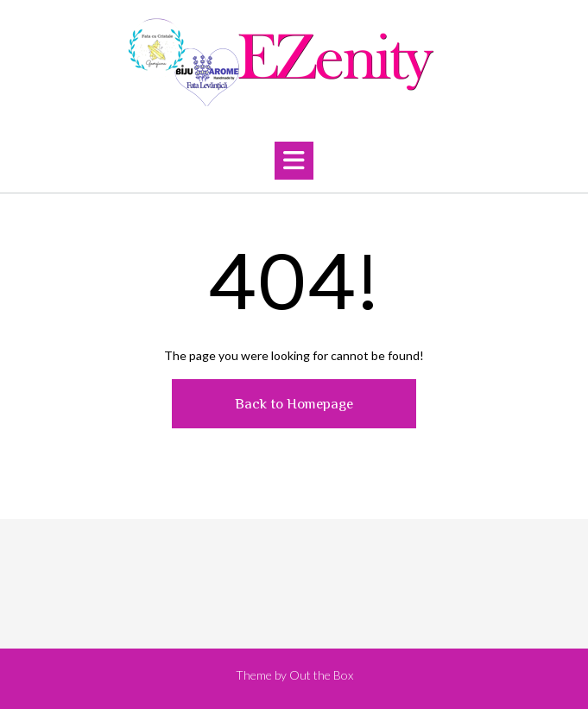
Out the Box (321, 675)
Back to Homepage (294, 404)
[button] (294, 161)
